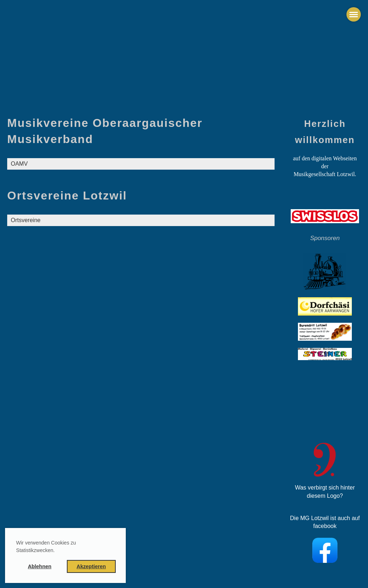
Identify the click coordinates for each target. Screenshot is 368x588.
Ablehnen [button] (40, 566)
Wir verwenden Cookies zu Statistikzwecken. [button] (46, 546)
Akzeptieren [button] (91, 566)
